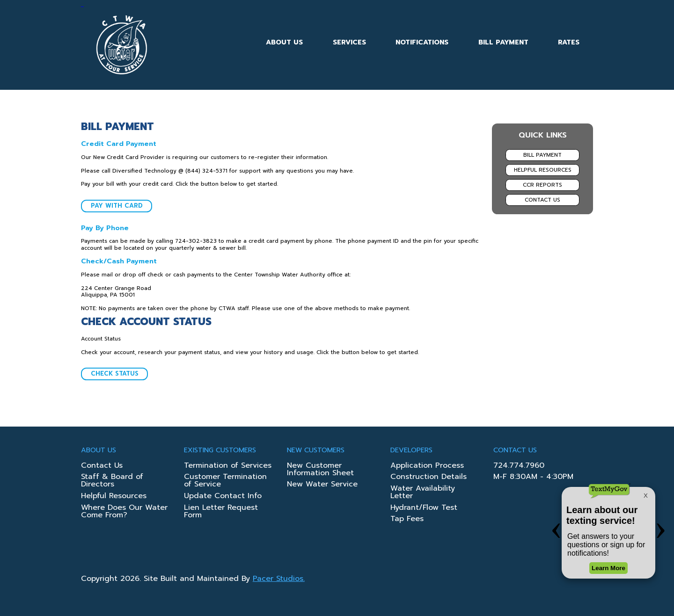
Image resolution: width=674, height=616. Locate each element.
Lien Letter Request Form (221, 512)
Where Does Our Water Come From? (124, 512)
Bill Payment (503, 42)
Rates (569, 42)
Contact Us (542, 200)
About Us (284, 42)
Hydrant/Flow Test (424, 508)
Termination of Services (228, 466)
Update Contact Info (223, 497)
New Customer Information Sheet (320, 470)
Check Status (115, 373)
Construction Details (429, 478)
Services (349, 42)
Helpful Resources (543, 170)
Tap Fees (407, 520)
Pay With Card (117, 206)
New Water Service (322, 485)
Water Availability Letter (423, 493)
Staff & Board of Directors (112, 481)
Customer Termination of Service (225, 481)
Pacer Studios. (279, 579)
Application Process (427, 466)
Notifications (422, 42)
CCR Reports (542, 185)
